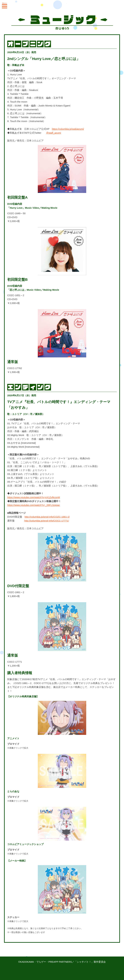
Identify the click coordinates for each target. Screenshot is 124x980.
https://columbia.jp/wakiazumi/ (68, 129)
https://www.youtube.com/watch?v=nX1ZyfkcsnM (34, 497)
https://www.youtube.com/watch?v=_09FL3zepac (34, 505)
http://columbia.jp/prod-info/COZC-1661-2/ (47, 517)
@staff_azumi (54, 133)
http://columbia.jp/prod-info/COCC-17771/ (46, 521)
